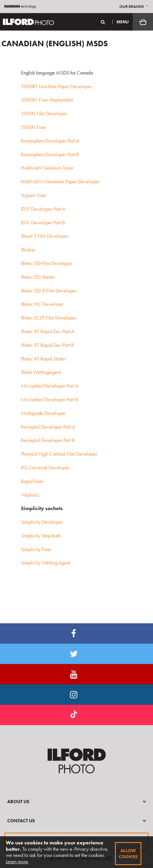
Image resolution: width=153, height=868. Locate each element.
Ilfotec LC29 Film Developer (49, 318)
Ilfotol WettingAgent (41, 372)
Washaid (30, 495)
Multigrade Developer (43, 413)
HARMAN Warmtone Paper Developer (60, 181)
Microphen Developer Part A (50, 386)
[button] (134, 7)
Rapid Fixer (32, 481)
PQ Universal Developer (45, 467)
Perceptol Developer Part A (48, 427)
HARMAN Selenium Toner (47, 168)
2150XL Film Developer (44, 113)
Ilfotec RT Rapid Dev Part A (48, 331)
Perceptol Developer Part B (48, 440)
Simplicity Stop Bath (41, 536)
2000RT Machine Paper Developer (56, 86)
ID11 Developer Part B (43, 222)
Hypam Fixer (34, 195)
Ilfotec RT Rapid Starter (44, 359)
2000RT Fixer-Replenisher (47, 100)
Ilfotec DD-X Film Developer (49, 291)
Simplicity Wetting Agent (46, 563)
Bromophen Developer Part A (50, 141)
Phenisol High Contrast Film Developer (59, 454)
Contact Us (21, 821)
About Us (18, 802)
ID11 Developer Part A (43, 209)
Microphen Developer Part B (49, 399)
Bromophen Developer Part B (50, 154)
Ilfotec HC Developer (42, 304)
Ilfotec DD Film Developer (47, 263)
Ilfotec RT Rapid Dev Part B (47, 345)
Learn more (17, 861)
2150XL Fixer (34, 127)
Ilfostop (28, 250)
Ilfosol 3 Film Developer (45, 236)
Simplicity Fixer (36, 549)
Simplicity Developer (42, 522)
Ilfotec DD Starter (38, 277)
